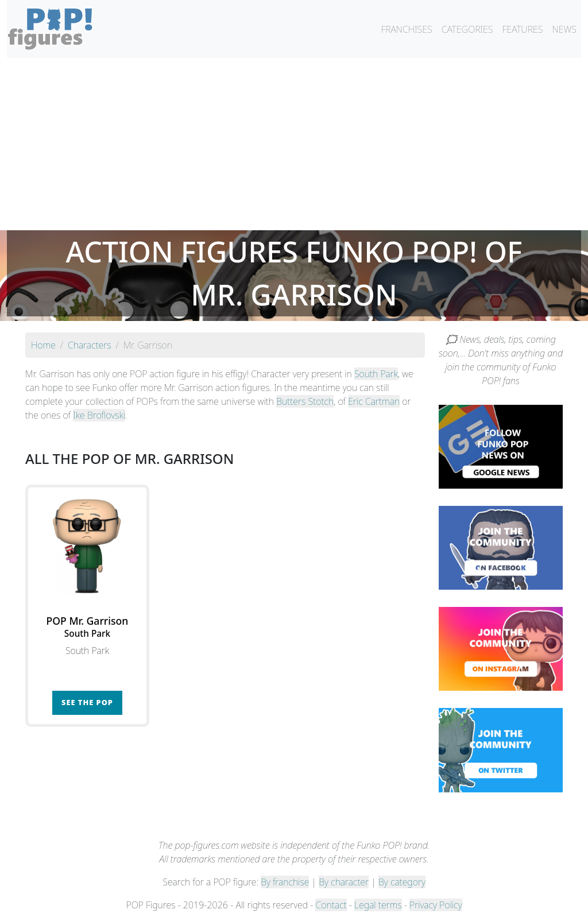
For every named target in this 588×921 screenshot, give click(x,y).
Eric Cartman (374, 401)
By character (344, 882)
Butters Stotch (305, 401)
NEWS (564, 29)
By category (402, 882)
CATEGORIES (467, 29)
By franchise (285, 882)
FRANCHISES (406, 29)
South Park (376, 374)
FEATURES (522, 29)
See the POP (87, 702)
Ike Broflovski (99, 415)
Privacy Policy (436, 905)
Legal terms (378, 905)
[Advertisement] (294, 144)
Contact (331, 905)
